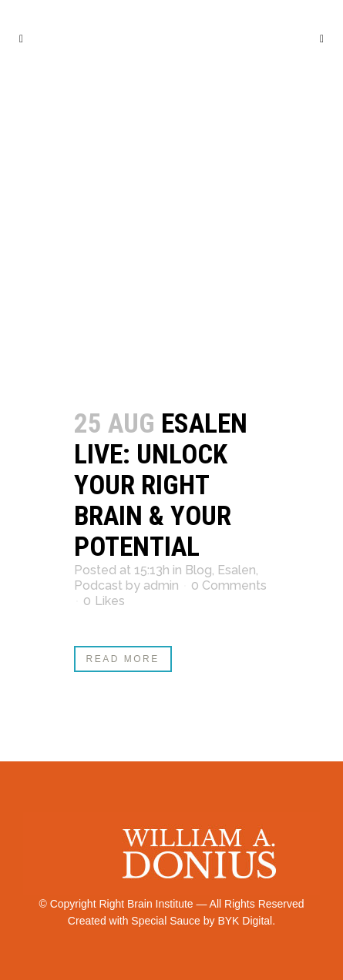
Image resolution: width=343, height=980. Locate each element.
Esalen (237, 570)
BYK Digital (245, 921)
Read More (123, 659)
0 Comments (229, 585)
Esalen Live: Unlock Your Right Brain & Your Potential (161, 485)
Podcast (98, 585)
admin (161, 585)
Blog (198, 570)
